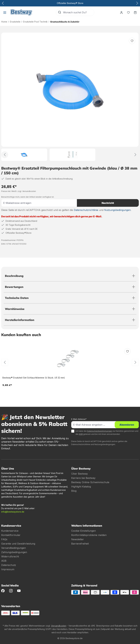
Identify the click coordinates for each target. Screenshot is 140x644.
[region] (70, 97)
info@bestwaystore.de (13, 512)
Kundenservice (10, 531)
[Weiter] (135, 155)
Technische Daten (17, 298)
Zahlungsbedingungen (14, 552)
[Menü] (5, 12)
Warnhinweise (15, 309)
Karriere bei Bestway (83, 478)
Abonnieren (127, 425)
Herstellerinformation (20, 320)
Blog (74, 491)
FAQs (4, 539)
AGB (81, 434)
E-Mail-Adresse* (79, 419)
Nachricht (108, 203)
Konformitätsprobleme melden (89, 535)
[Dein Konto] (121, 12)
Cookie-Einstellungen (84, 531)
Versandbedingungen (14, 548)
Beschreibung (14, 276)
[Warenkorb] (135, 12)
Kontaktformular (11, 535)
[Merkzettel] (128, 12)
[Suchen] (59, 12)
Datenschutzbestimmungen (100, 431)
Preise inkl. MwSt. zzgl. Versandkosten (19, 191)
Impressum (8, 569)
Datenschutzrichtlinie (86, 210)
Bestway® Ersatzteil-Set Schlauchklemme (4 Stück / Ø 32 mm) (34, 378)
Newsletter (78, 539)
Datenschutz (9, 565)
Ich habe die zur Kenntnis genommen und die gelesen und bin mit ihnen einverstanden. (107, 433)
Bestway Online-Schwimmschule (90, 482)
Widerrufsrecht (10, 556)
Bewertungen (14, 287)
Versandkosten (59, 626)
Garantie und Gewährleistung (18, 544)
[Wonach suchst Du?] (78, 12)
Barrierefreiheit (80, 544)
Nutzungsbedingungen (117, 210)
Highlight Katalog (81, 487)
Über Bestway (80, 474)
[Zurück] (5, 155)
